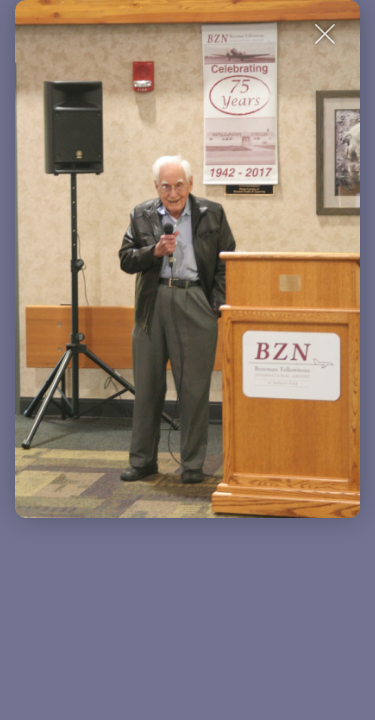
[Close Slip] (325, 34)
